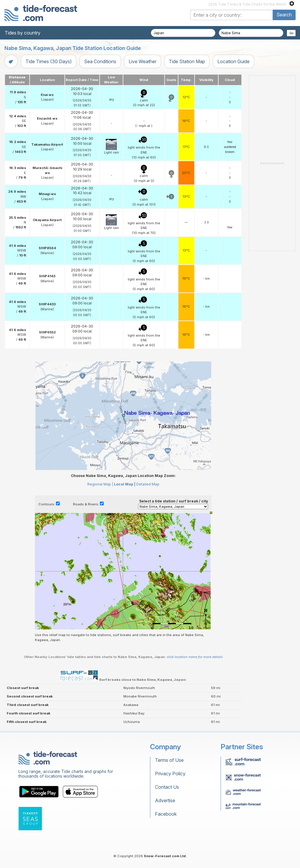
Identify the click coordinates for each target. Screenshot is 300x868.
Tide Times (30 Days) (49, 61)
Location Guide (233, 61)
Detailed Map (148, 484)
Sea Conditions (100, 61)
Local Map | (125, 484)
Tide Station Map (187, 61)
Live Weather (143, 61)
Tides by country (23, 33)
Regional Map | (100, 484)
